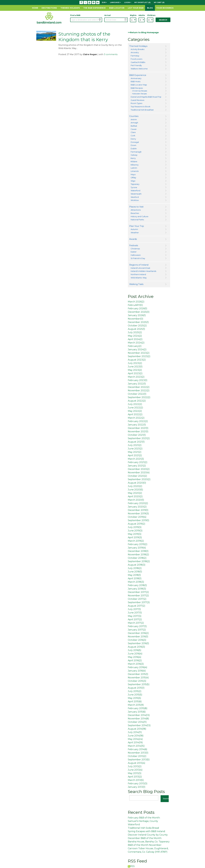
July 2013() (135, 766)
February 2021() (138, 462)
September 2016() (138, 643)
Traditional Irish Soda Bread (143, 828)
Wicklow (135, 200)
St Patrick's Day (138, 258)
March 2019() (136, 541)
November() (136, 319)
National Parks (137, 220)
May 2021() (135, 452)
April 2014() (135, 742)
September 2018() (139, 561)
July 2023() (135, 363)
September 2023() (139, 356)
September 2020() (139, 479)
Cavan (134, 129)
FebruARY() (135, 305)
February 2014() (138, 749)
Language (115, 2)
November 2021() (138, 432)
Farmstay (135, 56)
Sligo (133, 181)
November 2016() (138, 637)
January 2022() (137, 384)
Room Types (136, 103)
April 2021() (135, 455)
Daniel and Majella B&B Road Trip (146, 97)
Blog (150, 8)
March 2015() (136, 705)
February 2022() (138, 421)
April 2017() (135, 619)
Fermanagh (136, 152)
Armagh (134, 123)
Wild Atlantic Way (139, 278)
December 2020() (139, 469)
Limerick (135, 171)
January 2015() (137, 712)
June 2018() (135, 572)
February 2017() (137, 626)
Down (133, 145)
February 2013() (138, 783)
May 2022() (135, 411)
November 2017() (138, 596)
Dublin (134, 149)
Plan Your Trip (137, 226)
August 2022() (137, 401)
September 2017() (139, 602)
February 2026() (138, 308)
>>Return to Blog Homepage (143, 32)
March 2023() (136, 377)
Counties (134, 116)
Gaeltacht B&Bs (138, 62)
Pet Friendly (136, 65)
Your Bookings (165, 8)
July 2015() (135, 691)
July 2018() (135, 568)
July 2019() (135, 527)
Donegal (135, 142)
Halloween (136, 255)
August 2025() (136, 329)
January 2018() (137, 589)
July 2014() (135, 732)
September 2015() (139, 684)
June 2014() (136, 736)
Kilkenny (135, 165)
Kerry (133, 158)
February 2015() (138, 708)
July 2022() (135, 404)
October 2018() (137, 558)
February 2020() (138, 503)
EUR (104, 2)
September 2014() (139, 725)
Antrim (134, 119)
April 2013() (135, 777)
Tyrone (134, 187)
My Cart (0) (159, 2)
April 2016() (135, 660)
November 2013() (138, 753)
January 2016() (137, 671)
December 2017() (138, 592)
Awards (133, 239)
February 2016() (138, 667)
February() (135, 346)
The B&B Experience (94, 8)
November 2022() (139, 391)
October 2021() (137, 435)
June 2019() (135, 531)
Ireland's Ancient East (140, 268)
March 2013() (136, 780)
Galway (134, 155)
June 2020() (135, 490)
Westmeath (136, 194)
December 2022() (139, 387)
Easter (134, 252)
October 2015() (137, 681)
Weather (135, 233)
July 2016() (135, 650)
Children (150, 15)
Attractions (136, 210)
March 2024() (136, 343)
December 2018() (138, 551)
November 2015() (138, 678)
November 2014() (138, 719)
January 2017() (137, 630)
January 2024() (137, 349)
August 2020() (137, 483)
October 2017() (137, 599)
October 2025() (137, 326)
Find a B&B (75, 15)
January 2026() (137, 315)
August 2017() (137, 606)
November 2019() (138, 514)
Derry (133, 139)
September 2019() (139, 520)
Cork (133, 136)
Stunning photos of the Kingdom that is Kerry (84, 37)
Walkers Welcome (139, 69)
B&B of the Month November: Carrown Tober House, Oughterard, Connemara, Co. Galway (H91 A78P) (148, 848)
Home (35, 8)
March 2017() (136, 623)
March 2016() (136, 664)
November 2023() (139, 353)
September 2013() (139, 760)
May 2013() (135, 773)
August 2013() (137, 763)
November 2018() (138, 555)
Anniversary (136, 78)
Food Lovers (136, 59)
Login (128, 2)
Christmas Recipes (140, 91)
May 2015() (134, 698)
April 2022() (135, 414)
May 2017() (135, 616)
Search (163, 20)
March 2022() (136, 418)
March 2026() (136, 302)
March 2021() (136, 459)
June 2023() (135, 367)
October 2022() (137, 394)
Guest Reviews (137, 100)
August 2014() (137, 729)
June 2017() (135, 613)
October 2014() (137, 722)
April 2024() (135, 339)
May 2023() (135, 370)
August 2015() (136, 688)
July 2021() (135, 445)
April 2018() (135, 578)
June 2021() (135, 449)
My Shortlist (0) (142, 2)
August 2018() (137, 565)
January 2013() (137, 787)
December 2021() (138, 428)
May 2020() (135, 493)
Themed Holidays (70, 8)
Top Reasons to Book (141, 107)
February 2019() (138, 544)
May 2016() (135, 657)
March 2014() (136, 746)
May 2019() (135, 534)
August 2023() (137, 360)
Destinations (49, 8)
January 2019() (137, 548)
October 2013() (137, 756)
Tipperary (135, 184)
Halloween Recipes (139, 94)
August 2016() (136, 647)
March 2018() (136, 582)
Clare (133, 132)
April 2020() (135, 496)
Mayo (133, 174)
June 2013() (135, 770)
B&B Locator (117, 8)
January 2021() (137, 466)
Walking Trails (136, 284)
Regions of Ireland (139, 265)
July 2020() (135, 486)
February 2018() (137, 585)
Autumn (134, 229)
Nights (133, 15)
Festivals (134, 245)
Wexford (135, 197)
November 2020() (139, 473)
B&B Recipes (137, 88)
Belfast (134, 126)
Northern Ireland (138, 274)
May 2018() (134, 575)
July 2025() (135, 332)
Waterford (135, 191)
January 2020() (137, 507)
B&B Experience (138, 75)
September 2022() (139, 397)
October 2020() (137, 476)
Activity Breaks (138, 49)
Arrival (107, 15)
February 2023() (138, 380)
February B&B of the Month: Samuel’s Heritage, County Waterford (144, 821)
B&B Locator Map (139, 85)
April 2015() (135, 701)
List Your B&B (136, 8)
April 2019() (135, 537)
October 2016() (137, 640)
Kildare (134, 161)
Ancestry (135, 52)
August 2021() (136, 442)
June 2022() (135, 408)
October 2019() (137, 517)
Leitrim (134, 168)
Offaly (133, 178)
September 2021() (139, 438)
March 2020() (136, 500)
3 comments (111, 54)
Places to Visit (136, 207)
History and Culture (140, 216)
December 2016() (138, 633)
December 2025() (139, 312)
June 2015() (135, 695)
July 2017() (134, 609)
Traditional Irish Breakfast (142, 110)
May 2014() (135, 739)
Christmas (135, 249)
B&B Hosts (136, 81)
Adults (142, 15)
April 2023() (135, 373)
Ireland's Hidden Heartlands (143, 271)
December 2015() (138, 674)
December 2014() (139, 715)
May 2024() (135, 336)
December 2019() (138, 510)
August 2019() (137, 524)
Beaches (135, 213)
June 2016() (135, 654)
